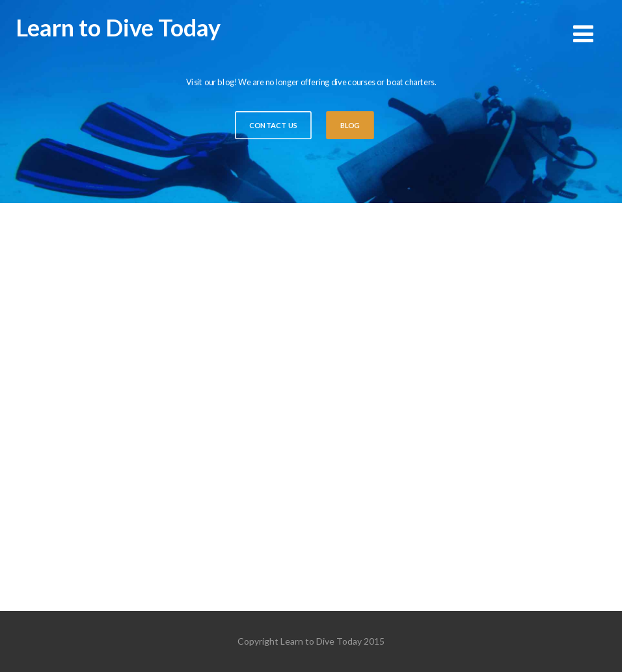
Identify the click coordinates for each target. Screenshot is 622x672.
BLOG (350, 126)
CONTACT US (273, 126)
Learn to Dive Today (118, 27)
